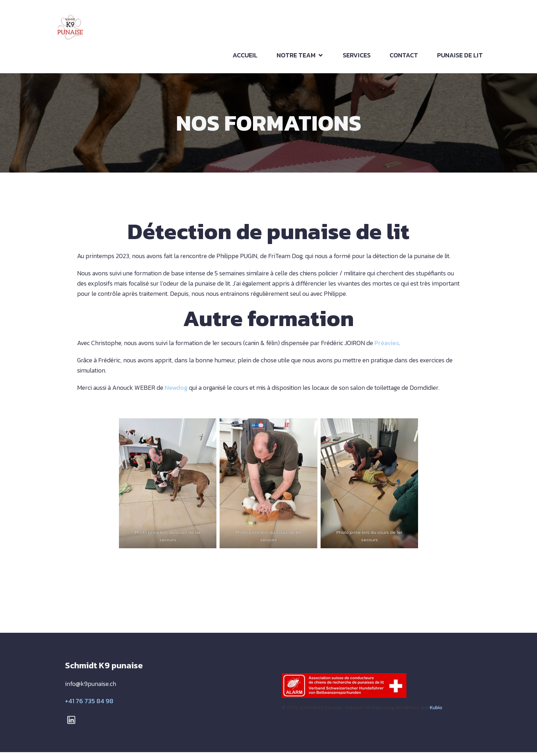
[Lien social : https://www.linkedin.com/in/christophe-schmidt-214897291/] (74, 723)
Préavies (386, 347)
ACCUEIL (245, 57)
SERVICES (357, 57)
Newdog (176, 392)
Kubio (436, 711)
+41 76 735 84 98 (89, 705)
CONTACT (404, 57)
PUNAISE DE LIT (460, 57)
